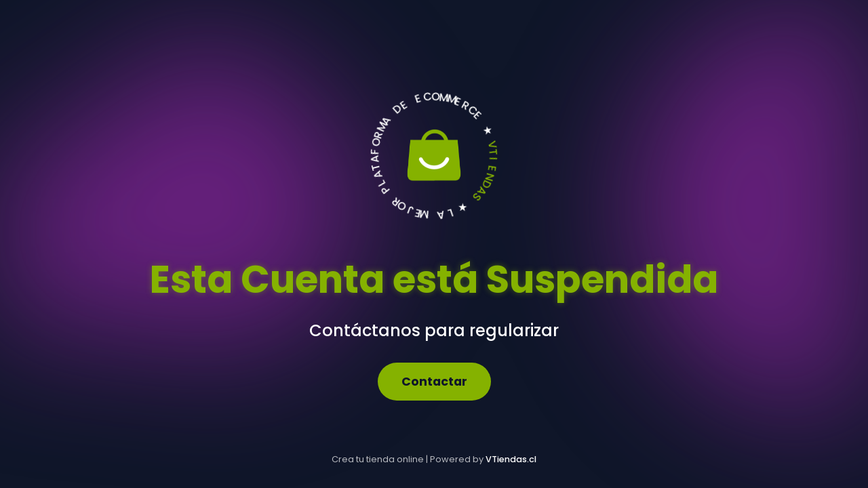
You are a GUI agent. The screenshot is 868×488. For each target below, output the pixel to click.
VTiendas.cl (511, 459)
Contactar (434, 382)
